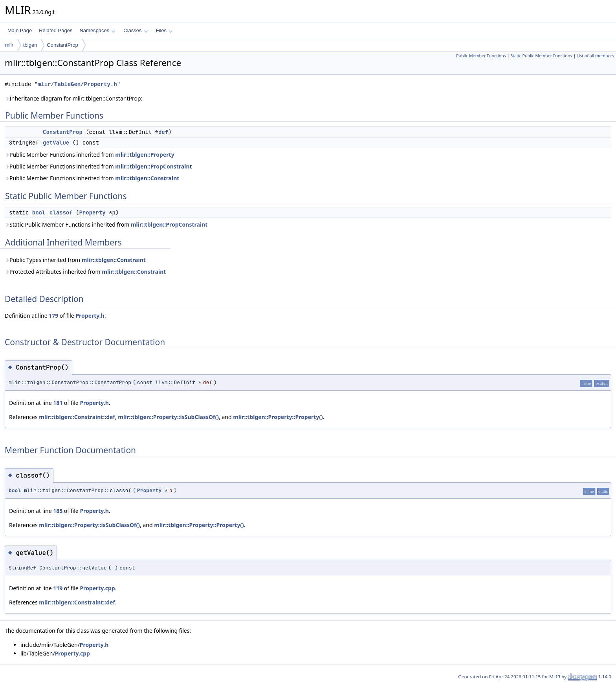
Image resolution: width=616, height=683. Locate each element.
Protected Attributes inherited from (85, 272)
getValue (56, 143)
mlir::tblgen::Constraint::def (77, 417)
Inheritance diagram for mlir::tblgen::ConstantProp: (73, 98)
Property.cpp (97, 588)
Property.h (90, 316)
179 (53, 316)
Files (164, 30)
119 (58, 588)
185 (58, 511)
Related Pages (56, 30)
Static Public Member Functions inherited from (106, 224)
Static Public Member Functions (541, 56)
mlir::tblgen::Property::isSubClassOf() (168, 417)
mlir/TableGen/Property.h (77, 84)
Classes (136, 30)
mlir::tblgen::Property (145, 155)
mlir (9, 45)
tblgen (30, 45)
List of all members (595, 56)
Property (92, 212)
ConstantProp (62, 45)
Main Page (20, 30)
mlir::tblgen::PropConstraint (153, 166)
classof (61, 212)
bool (39, 212)
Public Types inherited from (75, 260)
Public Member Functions (481, 56)
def (163, 132)
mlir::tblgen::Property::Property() (278, 417)
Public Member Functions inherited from (90, 155)
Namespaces (97, 30)
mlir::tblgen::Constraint (147, 178)
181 (58, 403)
